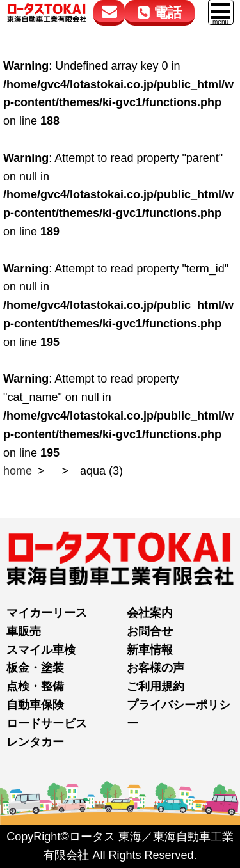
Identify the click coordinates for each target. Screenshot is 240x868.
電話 (160, 12)
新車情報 (150, 650)
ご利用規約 (156, 686)
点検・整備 (35, 686)
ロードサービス (47, 723)
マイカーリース (47, 613)
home (18, 471)
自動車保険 (35, 705)
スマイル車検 (41, 650)
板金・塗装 (35, 668)
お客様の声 (156, 668)
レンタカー (35, 742)
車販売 (24, 631)
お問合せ (150, 631)
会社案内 (150, 613)
